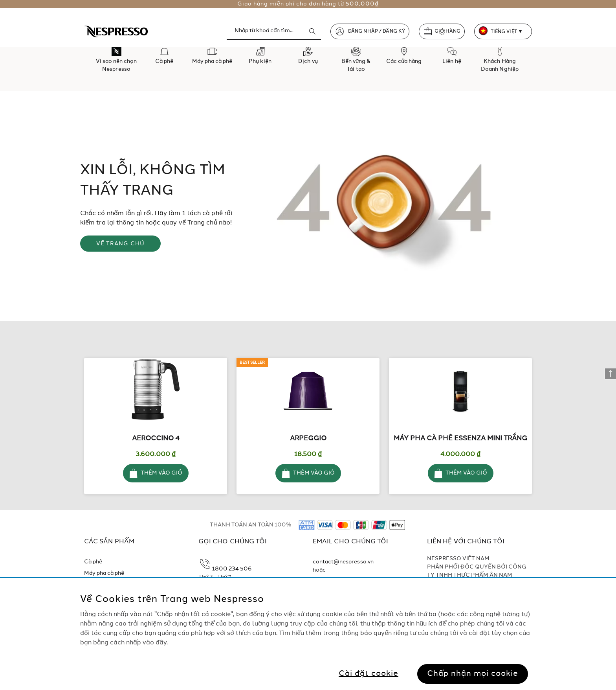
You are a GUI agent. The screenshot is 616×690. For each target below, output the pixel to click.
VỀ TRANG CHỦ (121, 244)
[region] (308, 634)
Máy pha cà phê (104, 573)
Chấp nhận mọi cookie (473, 674)
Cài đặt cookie (368, 674)
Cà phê (93, 562)
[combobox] (274, 31)
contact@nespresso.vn (343, 562)
